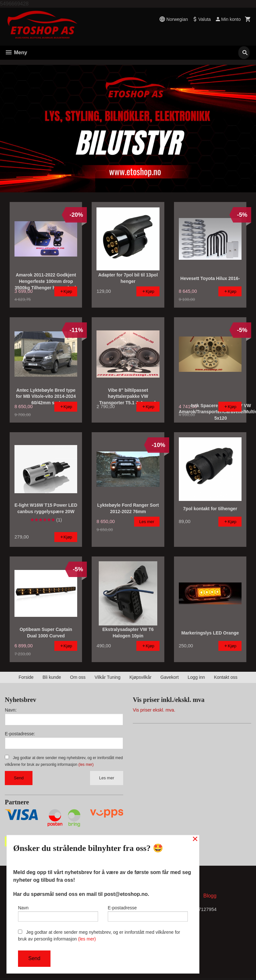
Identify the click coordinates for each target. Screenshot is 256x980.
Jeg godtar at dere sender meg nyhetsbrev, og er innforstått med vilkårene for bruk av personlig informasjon (99, 936)
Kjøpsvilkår (140, 677)
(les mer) (86, 765)
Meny (16, 52)
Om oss (78, 677)
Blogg (210, 897)
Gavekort (170, 677)
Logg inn (197, 677)
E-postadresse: (20, 734)
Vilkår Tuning (108, 677)
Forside (26, 677)
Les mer (107, 778)
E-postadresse (148, 912)
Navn (58, 912)
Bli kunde (52, 677)
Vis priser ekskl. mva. (154, 710)
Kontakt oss (226, 677)
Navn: (11, 710)
